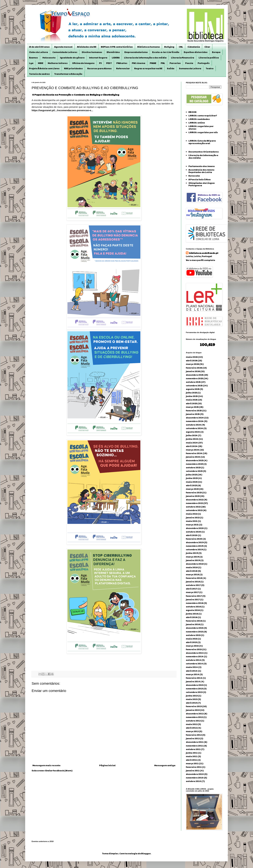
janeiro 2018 (193, 582)
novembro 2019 (195, 546)
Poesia (189, 63)
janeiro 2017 (193, 599)
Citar (207, 47)
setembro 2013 (194, 692)
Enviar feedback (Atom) (59, 771)
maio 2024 (192, 443)
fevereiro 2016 (194, 621)
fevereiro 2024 (194, 453)
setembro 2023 (194, 471)
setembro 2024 (194, 428)
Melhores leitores (58, 63)
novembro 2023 (194, 464)
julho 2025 (191, 393)
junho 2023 (192, 478)
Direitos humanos (92, 52)
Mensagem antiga (165, 765)
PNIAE (153, 63)
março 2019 (192, 557)
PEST (109, 63)
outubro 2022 (193, 507)
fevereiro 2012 (194, 735)
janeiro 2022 (193, 518)
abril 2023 (191, 485)
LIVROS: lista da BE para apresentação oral (202, 142)
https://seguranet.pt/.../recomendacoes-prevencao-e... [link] (62, 110)
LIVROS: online (197, 123)
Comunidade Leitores (65, 52)
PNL (163, 63)
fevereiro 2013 (194, 706)
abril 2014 (192, 671)
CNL (181, 47)
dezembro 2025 (195, 375)
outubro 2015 (193, 635)
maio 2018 (192, 567)
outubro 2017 (193, 585)
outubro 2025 (193, 382)
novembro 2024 (195, 421)
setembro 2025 (194, 386)
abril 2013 (191, 703)
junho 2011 (192, 753)
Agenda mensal (63, 47)
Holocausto (49, 58)
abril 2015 (191, 642)
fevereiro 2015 (194, 649)
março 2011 (192, 763)
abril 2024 (192, 446)
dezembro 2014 (195, 653)
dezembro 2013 (195, 685)
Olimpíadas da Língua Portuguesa (202, 184)
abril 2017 (192, 589)
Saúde (171, 68)
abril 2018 (192, 571)
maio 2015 (192, 639)
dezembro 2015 (195, 628)
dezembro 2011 (195, 742)
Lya (31, 63)
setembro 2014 (194, 664)
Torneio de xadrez (39, 74)
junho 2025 (192, 396)
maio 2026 (192, 357)
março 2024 (192, 450)
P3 (100, 63)
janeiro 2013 (193, 710)
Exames (33, 58)
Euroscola (194, 176)
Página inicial (107, 765)
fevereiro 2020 (194, 539)
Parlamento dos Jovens (202, 166)
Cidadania (194, 47)
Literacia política (209, 58)
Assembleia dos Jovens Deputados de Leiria (201, 171)
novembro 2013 (194, 689)
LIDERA (116, 58)
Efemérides (113, 52)
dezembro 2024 (195, 418)
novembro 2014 (195, 656)
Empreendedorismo (136, 52)
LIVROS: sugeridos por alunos (201, 127)
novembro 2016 (195, 603)
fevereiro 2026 (194, 368)
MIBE (41, 63)
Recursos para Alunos (99, 68)
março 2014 (192, 674)
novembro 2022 (194, 503)
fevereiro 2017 (194, 596)
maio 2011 (192, 756)
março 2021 (192, 525)
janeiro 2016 (193, 624)
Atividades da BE (87, 47)
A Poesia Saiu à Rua (200, 179)
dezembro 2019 (195, 542)
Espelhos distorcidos (196, 52)
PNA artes (122, 63)
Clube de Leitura (38, 52)
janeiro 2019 (193, 560)
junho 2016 (192, 614)
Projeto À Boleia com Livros (44, 68)
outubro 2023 (193, 467)
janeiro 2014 (193, 681)
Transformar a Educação (68, 74)
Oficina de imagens (83, 63)
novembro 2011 (194, 746)
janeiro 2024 (193, 457)
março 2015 (192, 646)
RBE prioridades (73, 68)
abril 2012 (191, 728)
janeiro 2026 (193, 371)
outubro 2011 (193, 749)
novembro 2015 (194, 632)
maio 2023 (192, 482)
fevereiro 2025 (194, 411)
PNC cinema (139, 63)
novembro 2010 (195, 778)
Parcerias (175, 63)
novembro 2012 (194, 717)
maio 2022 (192, 514)
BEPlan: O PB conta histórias (117, 47)
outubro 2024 (193, 425)
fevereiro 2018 (194, 578)
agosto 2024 (193, 432)
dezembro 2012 (195, 714)
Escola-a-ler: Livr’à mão (166, 52)
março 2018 (192, 574)
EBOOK (192, 112)
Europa (216, 52)
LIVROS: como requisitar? (203, 116)
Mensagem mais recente (46, 765)
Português (204, 63)
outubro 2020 (193, 532)
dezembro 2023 (195, 460)
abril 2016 (192, 617)
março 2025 (192, 407)
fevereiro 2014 (194, 678)
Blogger (146, 853)
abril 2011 (191, 760)
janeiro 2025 (193, 414)
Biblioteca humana (149, 47)
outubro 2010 (193, 781)
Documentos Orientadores (204, 152)
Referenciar (123, 68)
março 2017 (192, 592)
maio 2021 (192, 521)
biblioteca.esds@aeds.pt (204, 253)
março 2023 (192, 489)
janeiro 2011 (193, 771)
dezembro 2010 (195, 774)
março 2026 (192, 364)
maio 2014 (192, 667)
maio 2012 (192, 724)
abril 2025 (191, 403)
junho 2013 (192, 696)
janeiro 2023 (193, 496)
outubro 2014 (193, 660)
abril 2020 (192, 535)
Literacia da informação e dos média (145, 58)
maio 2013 (192, 699)
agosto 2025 (193, 389)
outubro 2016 (193, 607)
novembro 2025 (194, 378)
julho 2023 (191, 475)
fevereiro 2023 (194, 492)
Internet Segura (98, 58)
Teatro (210, 68)
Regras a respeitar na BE (148, 68)
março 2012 (192, 731)
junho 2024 (192, 439)
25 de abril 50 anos (39, 47)
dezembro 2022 (195, 500)
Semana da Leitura (190, 68)
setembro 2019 (194, 549)
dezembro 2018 (195, 564)
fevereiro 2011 (194, 767)
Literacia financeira (183, 58)
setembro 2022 (194, 510)
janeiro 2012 (193, 738)
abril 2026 (192, 360)
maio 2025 (192, 400)
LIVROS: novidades (199, 119)
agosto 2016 (193, 610)
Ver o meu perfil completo (200, 260)
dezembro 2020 (195, 528)
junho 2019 (192, 553)
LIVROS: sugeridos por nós (203, 132)
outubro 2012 (193, 721)
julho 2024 (192, 435)
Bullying (169, 47)
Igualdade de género (72, 58)
